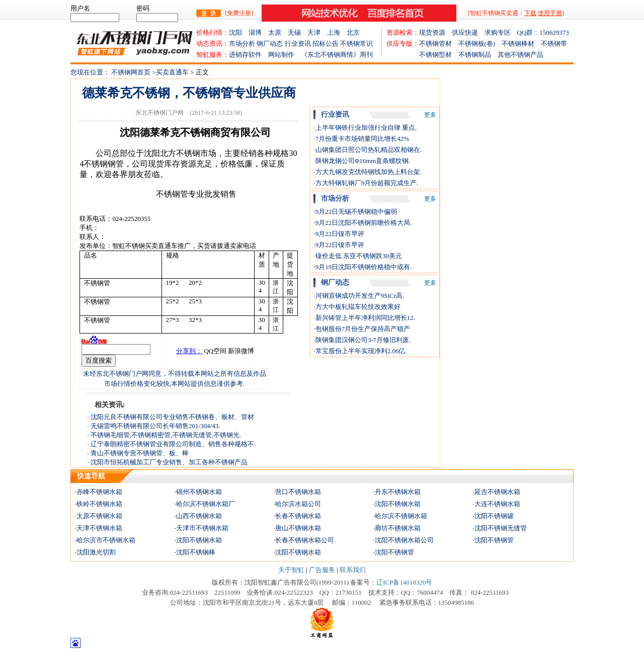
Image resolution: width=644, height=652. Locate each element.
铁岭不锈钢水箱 (99, 504)
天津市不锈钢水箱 (202, 528)
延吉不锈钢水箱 (497, 492)
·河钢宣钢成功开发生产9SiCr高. (359, 296)
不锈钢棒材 (521, 44)
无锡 (298, 32)
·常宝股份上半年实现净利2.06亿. (360, 351)
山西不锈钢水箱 (199, 516)
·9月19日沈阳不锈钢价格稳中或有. (363, 267)
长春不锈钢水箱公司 (305, 540)
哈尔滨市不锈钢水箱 (106, 540)
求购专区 (501, 32)
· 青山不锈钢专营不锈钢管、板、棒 (138, 453)
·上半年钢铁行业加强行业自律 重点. (365, 128)
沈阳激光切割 (96, 552)
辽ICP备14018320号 (404, 582)
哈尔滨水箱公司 (298, 504)
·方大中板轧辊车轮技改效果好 (357, 307)
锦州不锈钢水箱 (199, 492)
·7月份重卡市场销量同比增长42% (361, 139)
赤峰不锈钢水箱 (99, 492)
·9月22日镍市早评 (339, 234)
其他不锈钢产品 (520, 55)
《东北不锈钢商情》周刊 (337, 55)
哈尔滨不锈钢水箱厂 (206, 504)
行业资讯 (298, 44)
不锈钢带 (554, 44)
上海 (337, 32)
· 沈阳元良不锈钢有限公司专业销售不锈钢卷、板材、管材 (171, 417)
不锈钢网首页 (131, 72)
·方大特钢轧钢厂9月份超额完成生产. (366, 183)
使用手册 (550, 13)
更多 (430, 115)
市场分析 (242, 44)
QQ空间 (215, 351)
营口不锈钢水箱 (298, 492)
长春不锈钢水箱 (298, 516)
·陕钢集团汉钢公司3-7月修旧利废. (362, 340)
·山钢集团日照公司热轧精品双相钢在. (368, 150)
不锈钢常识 (356, 44)
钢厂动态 (270, 44)
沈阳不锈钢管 (494, 540)
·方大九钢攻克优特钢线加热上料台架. (368, 172)
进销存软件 (249, 55)
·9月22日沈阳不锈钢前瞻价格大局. (363, 223)
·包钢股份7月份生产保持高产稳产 (362, 329)
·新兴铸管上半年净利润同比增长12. (364, 318)
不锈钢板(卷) (480, 44)
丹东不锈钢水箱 (398, 492)
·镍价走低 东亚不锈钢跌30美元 (358, 256)
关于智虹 (291, 570)
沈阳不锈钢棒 (196, 552)
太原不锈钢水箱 (99, 516)
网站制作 (285, 55)
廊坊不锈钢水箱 (398, 528)
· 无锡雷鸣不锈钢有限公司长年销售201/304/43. (154, 426)
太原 (278, 32)
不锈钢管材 (439, 44)
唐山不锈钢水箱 (298, 528)
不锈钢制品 (478, 55)
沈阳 (239, 32)
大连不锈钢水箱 (497, 504)
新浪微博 (241, 351)
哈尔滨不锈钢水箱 (401, 516)
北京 (353, 32)
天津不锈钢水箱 (99, 528)
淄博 (258, 32)
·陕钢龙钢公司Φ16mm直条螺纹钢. (362, 161)
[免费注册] (239, 13)
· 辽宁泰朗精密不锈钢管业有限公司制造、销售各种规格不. (172, 444)
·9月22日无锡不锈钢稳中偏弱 (355, 212)
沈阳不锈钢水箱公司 (404, 540)
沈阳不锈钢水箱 (398, 504)
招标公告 (326, 44)
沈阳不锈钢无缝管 (501, 528)
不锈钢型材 (422, 55)
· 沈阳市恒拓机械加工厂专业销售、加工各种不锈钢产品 (168, 462)
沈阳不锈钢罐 (494, 516)
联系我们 (353, 570)
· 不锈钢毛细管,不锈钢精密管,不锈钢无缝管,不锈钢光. (165, 435)
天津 (317, 32)
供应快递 (468, 32)
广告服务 (322, 570)
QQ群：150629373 (543, 32)
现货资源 (435, 32)
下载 (530, 13)
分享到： (189, 351)
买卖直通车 (173, 72)
